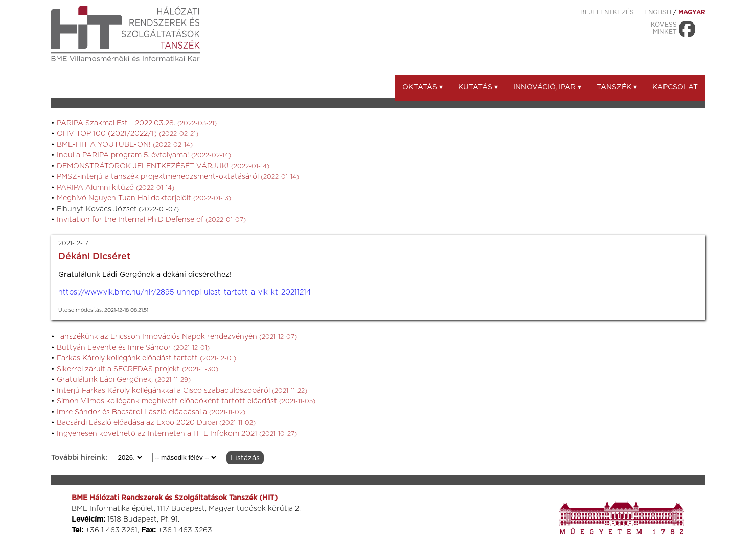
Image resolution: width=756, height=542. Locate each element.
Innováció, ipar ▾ (547, 87)
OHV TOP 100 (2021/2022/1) (128, 134)
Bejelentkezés (607, 12)
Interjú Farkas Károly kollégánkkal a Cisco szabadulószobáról (182, 391)
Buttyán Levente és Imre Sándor (133, 348)
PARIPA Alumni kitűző (116, 188)
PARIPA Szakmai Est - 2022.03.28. (137, 123)
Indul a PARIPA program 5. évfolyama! (144, 155)
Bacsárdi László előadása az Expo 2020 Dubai (156, 423)
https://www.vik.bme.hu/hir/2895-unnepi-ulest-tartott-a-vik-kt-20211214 (185, 292)
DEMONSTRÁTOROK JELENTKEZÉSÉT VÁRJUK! (163, 166)
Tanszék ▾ (617, 87)
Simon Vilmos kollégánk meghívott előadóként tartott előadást (186, 401)
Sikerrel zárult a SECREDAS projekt (138, 369)
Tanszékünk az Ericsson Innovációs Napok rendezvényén (177, 337)
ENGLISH (658, 12)
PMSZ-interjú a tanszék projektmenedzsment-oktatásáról (178, 177)
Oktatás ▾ (422, 87)
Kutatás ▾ (478, 87)
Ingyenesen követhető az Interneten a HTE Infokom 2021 (177, 434)
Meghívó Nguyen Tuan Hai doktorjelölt (144, 198)
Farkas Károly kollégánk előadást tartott (146, 358)
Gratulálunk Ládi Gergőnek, (124, 380)
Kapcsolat (675, 87)
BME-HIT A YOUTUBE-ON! (125, 145)
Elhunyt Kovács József (118, 209)
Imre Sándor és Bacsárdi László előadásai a (151, 412)
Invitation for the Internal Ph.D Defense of (151, 220)
